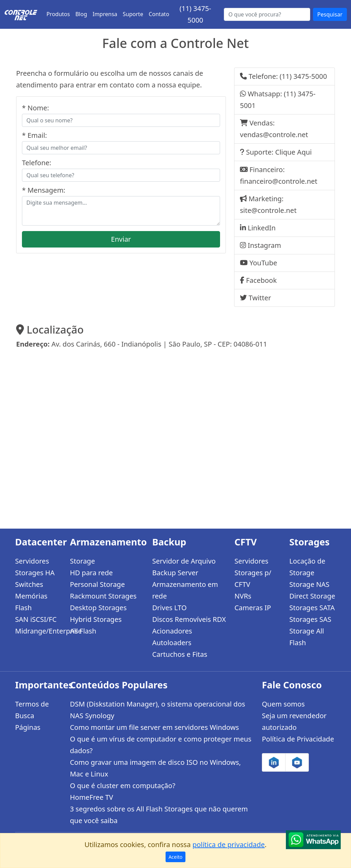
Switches (29, 584)
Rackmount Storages (103, 596)
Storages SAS (310, 619)
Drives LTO (170, 608)
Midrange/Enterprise (38, 631)
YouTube (263, 263)
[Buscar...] (267, 14)
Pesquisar (330, 14)
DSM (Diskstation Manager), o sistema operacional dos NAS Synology (158, 710)
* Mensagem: (44, 190)
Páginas (28, 727)
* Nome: (35, 108)
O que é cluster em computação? (123, 786)
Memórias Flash (31, 602)
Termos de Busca (32, 710)
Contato (159, 14)
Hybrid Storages (96, 619)
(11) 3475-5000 (303, 76)
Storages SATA (312, 608)
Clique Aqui (294, 152)
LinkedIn (262, 228)
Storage (82, 561)
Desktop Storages (98, 608)
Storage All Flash (307, 637)
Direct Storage (312, 596)
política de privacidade (228, 845)
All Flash (83, 631)
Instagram (264, 245)
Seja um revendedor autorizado (294, 721)
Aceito (176, 857)
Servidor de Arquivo (184, 561)
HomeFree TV (92, 797)
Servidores (32, 561)
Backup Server (175, 573)
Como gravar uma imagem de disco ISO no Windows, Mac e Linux (155, 768)
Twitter (260, 298)
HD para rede (91, 573)
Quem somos (283, 704)
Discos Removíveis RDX (189, 619)
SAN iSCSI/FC (36, 619)
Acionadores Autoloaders (172, 637)
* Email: (34, 135)
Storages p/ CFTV (253, 578)
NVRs (243, 596)
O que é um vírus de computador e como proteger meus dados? (161, 745)
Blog (81, 14)
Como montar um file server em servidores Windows (154, 727)
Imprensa (105, 14)
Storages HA (35, 573)
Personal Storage (97, 584)
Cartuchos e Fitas (180, 654)
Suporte (133, 14)
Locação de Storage (307, 567)
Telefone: (37, 163)
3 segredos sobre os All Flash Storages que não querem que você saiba (159, 815)
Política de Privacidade (298, 739)
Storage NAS (309, 584)
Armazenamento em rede (185, 590)
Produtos (58, 14)
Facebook (262, 280)
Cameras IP (253, 608)
